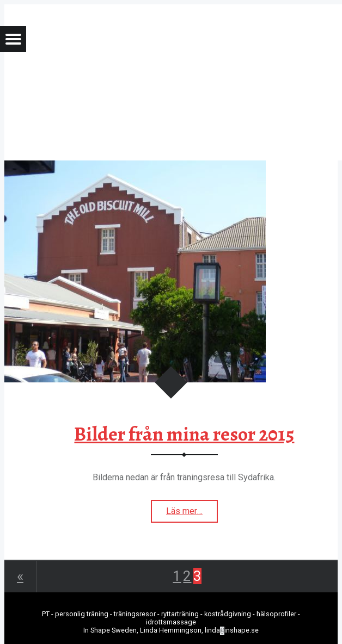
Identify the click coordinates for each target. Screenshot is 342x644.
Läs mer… (192, 514)
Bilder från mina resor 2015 (184, 434)
